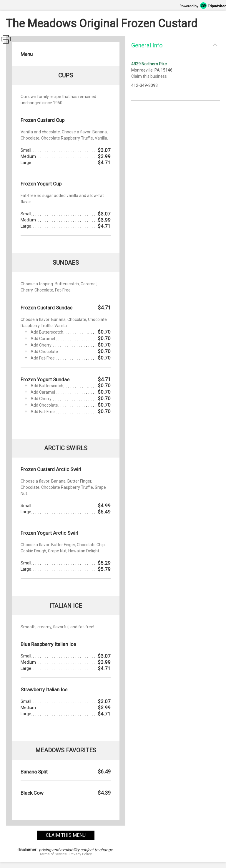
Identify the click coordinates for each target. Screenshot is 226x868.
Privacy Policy (81, 854)
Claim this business (149, 76)
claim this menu (66, 835)
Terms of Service (53, 854)
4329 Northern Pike (149, 64)
